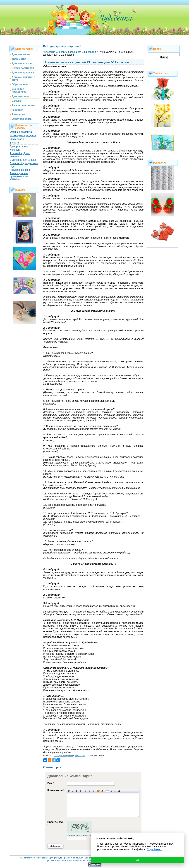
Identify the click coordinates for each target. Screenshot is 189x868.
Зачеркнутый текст (81, 791)
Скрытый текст (107, 791)
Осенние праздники (21, 132)
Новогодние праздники (23, 135)
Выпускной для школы (23, 160)
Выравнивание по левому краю (86, 791)
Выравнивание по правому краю (93, 791)
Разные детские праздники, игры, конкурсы (20, 176)
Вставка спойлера (119, 791)
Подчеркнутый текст (77, 791)
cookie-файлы (42, 858)
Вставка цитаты (111, 791)
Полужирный (69, 791)
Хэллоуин (15, 150)
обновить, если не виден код (84, 835)
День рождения (19, 146)
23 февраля (17, 139)
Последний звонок (20, 170)
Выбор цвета (102, 791)
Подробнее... (154, 849)
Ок (138, 860)
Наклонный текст (73, 791)
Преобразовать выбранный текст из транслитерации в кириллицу (115, 791)
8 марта (14, 143)
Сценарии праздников (63, 756)
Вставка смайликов (98, 791)
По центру (90, 791)
